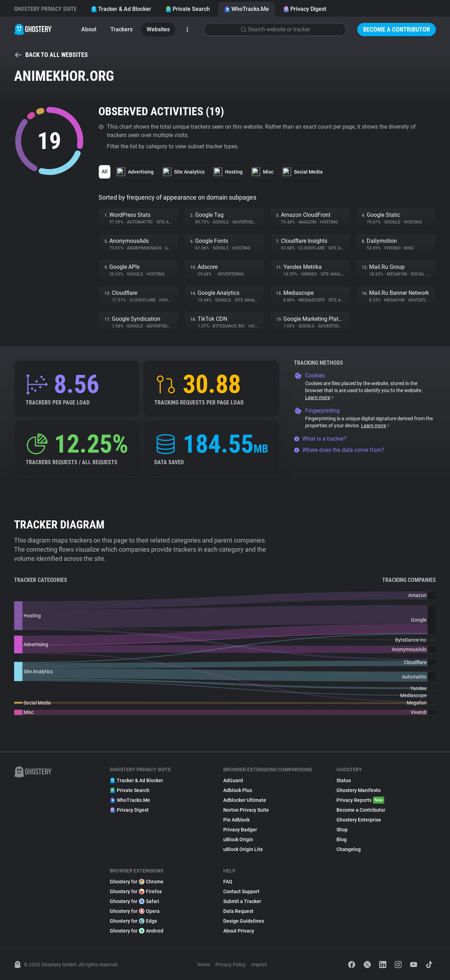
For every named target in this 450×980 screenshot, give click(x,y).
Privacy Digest (305, 9)
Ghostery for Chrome (137, 882)
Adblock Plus (238, 790)
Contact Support (241, 891)
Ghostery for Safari (134, 901)
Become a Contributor (397, 29)
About (89, 29)
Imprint (259, 965)
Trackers (121, 29)
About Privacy (239, 931)
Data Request (238, 911)
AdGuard (233, 780)
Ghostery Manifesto (359, 790)
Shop (342, 830)
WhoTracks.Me (246, 9)
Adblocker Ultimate (245, 800)
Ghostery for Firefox (136, 891)
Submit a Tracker (242, 901)
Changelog (349, 849)
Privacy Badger (240, 830)
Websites (158, 29)
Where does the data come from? (339, 450)
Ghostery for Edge (133, 921)
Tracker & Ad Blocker (121, 9)
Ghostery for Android (137, 931)
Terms (203, 965)
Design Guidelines (244, 921)
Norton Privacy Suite (246, 810)
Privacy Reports (360, 800)
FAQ (228, 882)
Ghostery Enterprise (359, 820)
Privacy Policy (231, 965)
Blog (342, 839)
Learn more (320, 397)
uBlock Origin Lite (243, 849)
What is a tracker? (320, 439)
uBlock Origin (238, 839)
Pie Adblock (236, 820)
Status (344, 780)
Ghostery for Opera (135, 911)
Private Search (188, 9)
